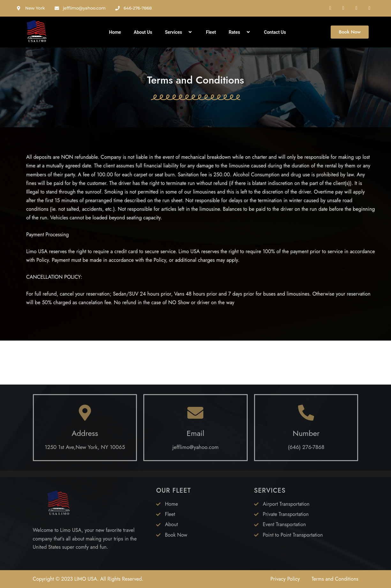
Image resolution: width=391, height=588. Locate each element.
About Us (143, 32)
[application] (185, 32)
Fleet (211, 32)
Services (179, 32)
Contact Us (275, 32)
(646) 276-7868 (306, 447)
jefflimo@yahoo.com (195, 447)
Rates (240, 32)
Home (115, 32)
